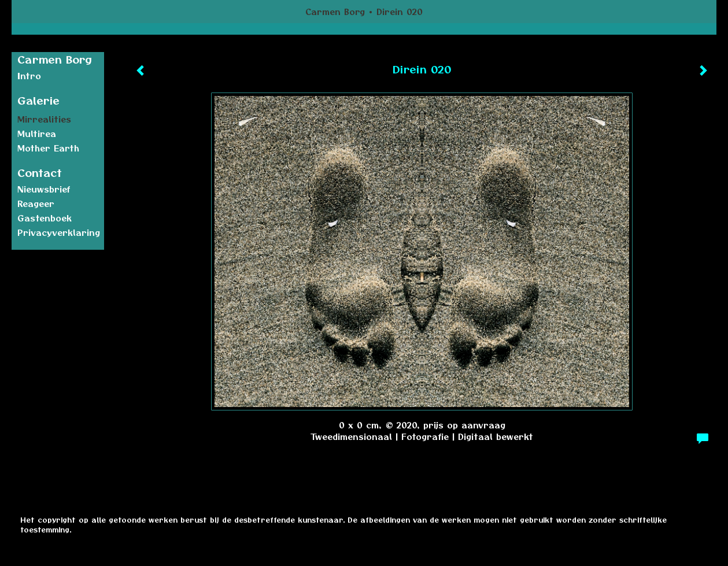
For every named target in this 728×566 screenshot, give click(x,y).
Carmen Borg (335, 12)
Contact (40, 173)
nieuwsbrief (44, 189)
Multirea (37, 134)
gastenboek (45, 218)
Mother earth (48, 148)
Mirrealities (44, 119)
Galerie (38, 100)
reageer (36, 204)
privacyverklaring (59, 232)
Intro (29, 76)
